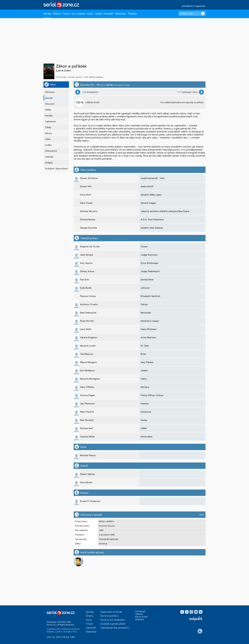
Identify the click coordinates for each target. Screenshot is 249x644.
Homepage (140, 611)
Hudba (98, 13)
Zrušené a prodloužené (113, 624)
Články (57, 13)
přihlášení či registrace (194, 6)
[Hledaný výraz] (192, 14)
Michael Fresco (88, 455)
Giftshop (139, 614)
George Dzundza (88, 228)
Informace (50, 92)
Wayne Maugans (88, 362)
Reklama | (51, 632)
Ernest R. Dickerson (90, 501)
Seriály (47, 13)
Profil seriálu (61, 77)
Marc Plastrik (87, 412)
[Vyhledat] (203, 14)
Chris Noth (86, 195)
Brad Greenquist (88, 313)
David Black (86, 482)
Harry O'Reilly (87, 387)
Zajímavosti (50, 122)
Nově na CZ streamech (113, 620)
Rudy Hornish (87, 321)
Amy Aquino (86, 263)
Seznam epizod (75, 77)
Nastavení (140, 619)
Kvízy (90, 13)
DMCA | (60, 632)
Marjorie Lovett (88, 346)
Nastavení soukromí (71, 629)
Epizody (49, 98)
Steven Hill (86, 186)
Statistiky (49, 157)
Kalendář (109, 13)
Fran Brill (85, 279)
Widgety (49, 163)
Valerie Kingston (89, 337)
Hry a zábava (78, 13)
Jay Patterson (87, 403)
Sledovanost (51, 151)
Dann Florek (86, 203)
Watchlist (120, 13)
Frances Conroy (88, 296)
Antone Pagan (87, 395)
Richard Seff (86, 428)
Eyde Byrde (86, 288)
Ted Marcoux (87, 354)
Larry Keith (86, 329)
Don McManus (87, 370)
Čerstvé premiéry (110, 616)
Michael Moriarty (89, 211)
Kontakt (67, 632)
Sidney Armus (87, 271)
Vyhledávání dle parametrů (115, 628)
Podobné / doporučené (56, 169)
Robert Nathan (87, 474)
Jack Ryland (86, 255)
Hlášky (48, 110)
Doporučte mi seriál (111, 612)
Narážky (49, 116)
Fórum (66, 13)
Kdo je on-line (141, 617)
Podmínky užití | (54, 629)
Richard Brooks (88, 219)
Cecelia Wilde (87, 437)
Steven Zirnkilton (89, 178)
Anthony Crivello (89, 304)
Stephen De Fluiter (90, 246)
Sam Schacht (87, 420)
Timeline (132, 13)
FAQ (75, 632)
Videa (48, 139)
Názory (48, 133)
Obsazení (50, 104)
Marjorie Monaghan (90, 379)
